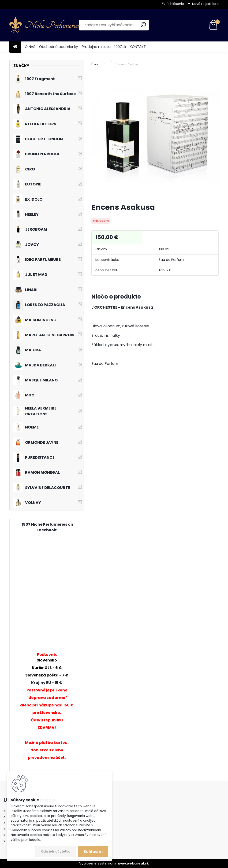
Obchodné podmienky (59, 47)
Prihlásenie (175, 4)
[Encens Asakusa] (155, 135)
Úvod (95, 64)
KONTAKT (138, 47)
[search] (143, 25)
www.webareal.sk (133, 863)
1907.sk (120, 47)
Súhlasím (93, 851)
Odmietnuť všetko (56, 851)
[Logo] (45, 25)
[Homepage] (15, 47)
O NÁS (30, 47)
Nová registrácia (205, 4)
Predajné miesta (96, 47)
